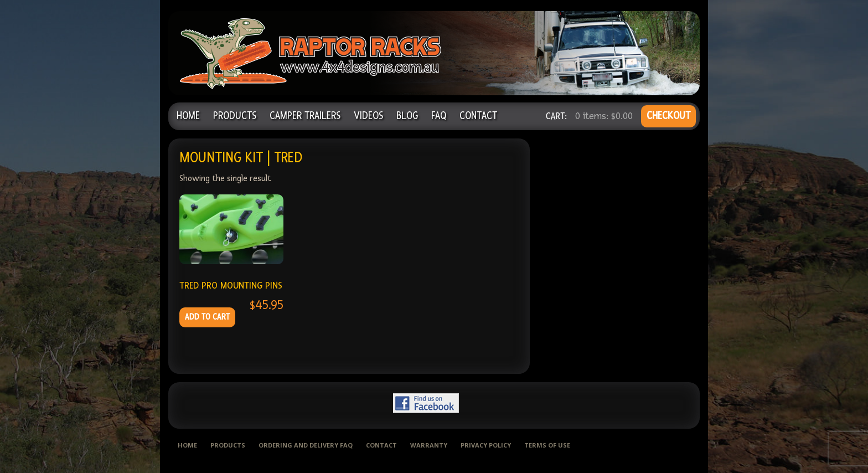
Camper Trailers (305, 116)
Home (188, 116)
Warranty (429, 445)
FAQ (439, 116)
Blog (407, 116)
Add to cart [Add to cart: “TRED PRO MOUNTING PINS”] (207, 317)
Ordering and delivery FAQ (306, 445)
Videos (368, 116)
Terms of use (547, 445)
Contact (478, 116)
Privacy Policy (486, 445)
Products (235, 116)
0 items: (604, 116)
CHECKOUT (668, 116)
